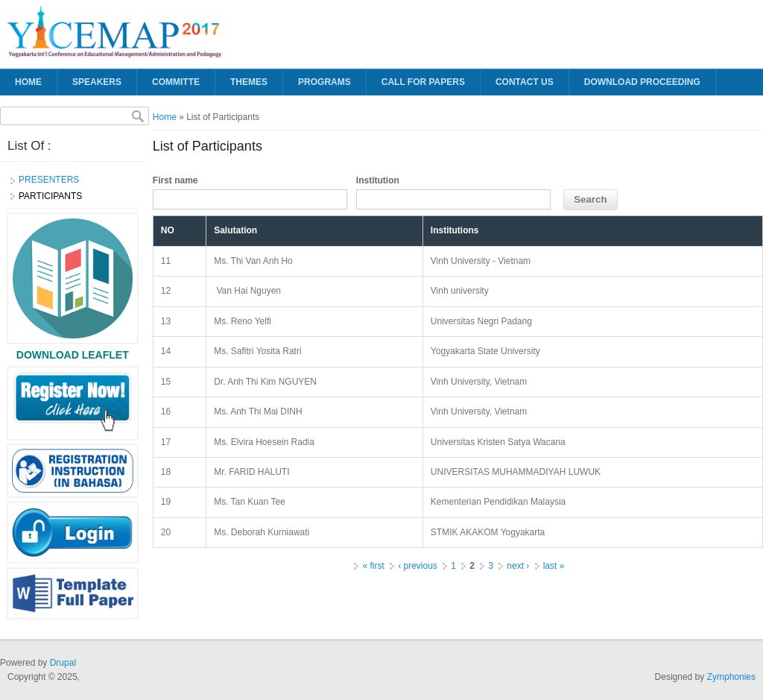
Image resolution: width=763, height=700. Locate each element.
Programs (324, 82)
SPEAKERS (97, 82)
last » (554, 566)
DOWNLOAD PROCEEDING (642, 82)
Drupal (63, 663)
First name (175, 180)
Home (28, 82)
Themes (249, 82)
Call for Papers (423, 82)
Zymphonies (731, 677)
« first (373, 566)
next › (518, 566)
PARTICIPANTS (50, 196)
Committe (176, 82)
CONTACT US (525, 82)
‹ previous (418, 566)
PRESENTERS (49, 180)
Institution (378, 180)
